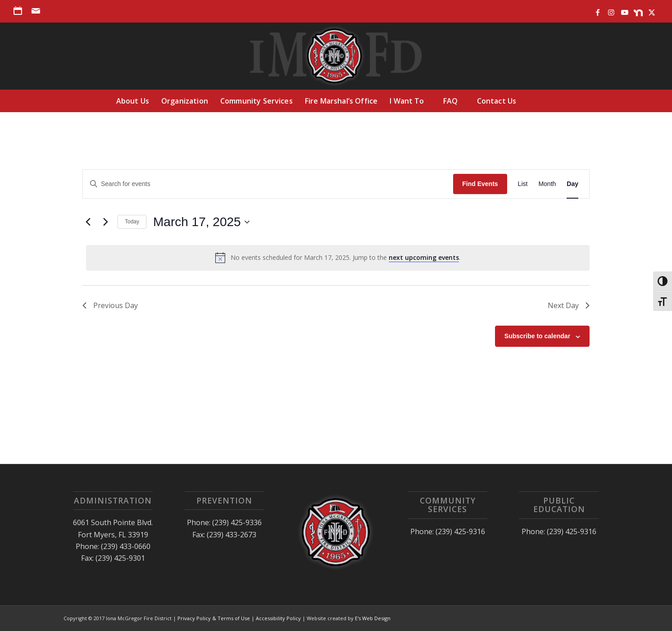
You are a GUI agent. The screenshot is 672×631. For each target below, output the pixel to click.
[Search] (542, 101)
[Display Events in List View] (523, 184)
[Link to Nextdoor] (638, 10)
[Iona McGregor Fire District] (336, 56)
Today (132, 222)
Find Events (480, 184)
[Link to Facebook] (597, 10)
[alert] (338, 258)
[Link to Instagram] (611, 10)
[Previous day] (88, 222)
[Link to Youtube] (624, 10)
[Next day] (105, 222)
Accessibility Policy (278, 618)
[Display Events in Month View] (547, 184)
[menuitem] (20, 11)
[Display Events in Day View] (572, 184)
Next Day (569, 305)
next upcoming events (424, 257)
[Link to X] (652, 10)
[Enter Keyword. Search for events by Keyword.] (268, 184)
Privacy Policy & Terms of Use (214, 618)
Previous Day (110, 305)
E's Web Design (373, 618)
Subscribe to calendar (537, 336)
